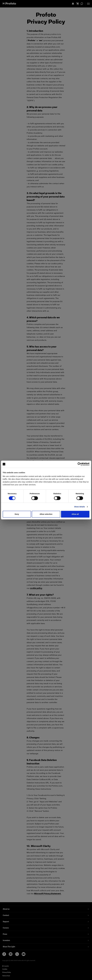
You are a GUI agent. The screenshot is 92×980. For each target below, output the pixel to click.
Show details (80, 507)
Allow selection (46, 514)
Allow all (75, 514)
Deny (17, 514)
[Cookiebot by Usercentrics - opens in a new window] (79, 464)
